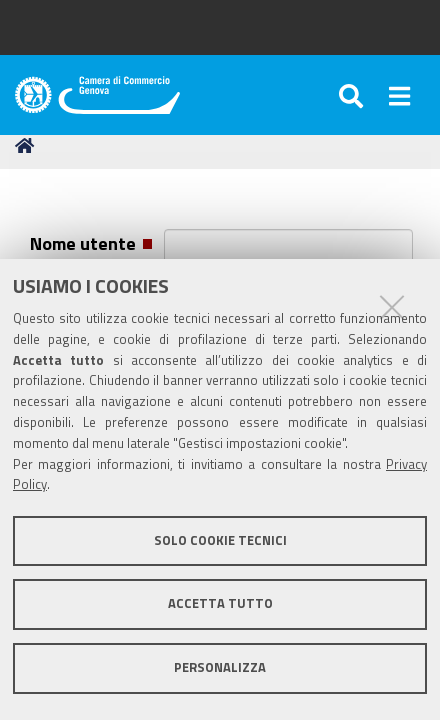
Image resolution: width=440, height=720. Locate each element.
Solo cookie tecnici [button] (220, 540)
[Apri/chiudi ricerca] (354, 95)
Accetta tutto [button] (220, 603)
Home (28, 145)
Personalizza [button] (220, 667)
